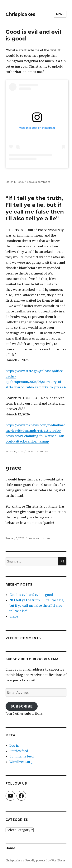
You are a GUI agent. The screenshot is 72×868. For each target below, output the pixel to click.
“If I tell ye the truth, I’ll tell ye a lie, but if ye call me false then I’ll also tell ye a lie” (35, 208)
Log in (14, 745)
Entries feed (19, 751)
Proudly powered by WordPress (45, 861)
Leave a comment (38, 182)
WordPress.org (21, 762)
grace (14, 468)
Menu (60, 14)
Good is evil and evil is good (31, 595)
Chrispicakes (20, 14)
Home (10, 848)
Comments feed (22, 756)
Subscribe (22, 706)
